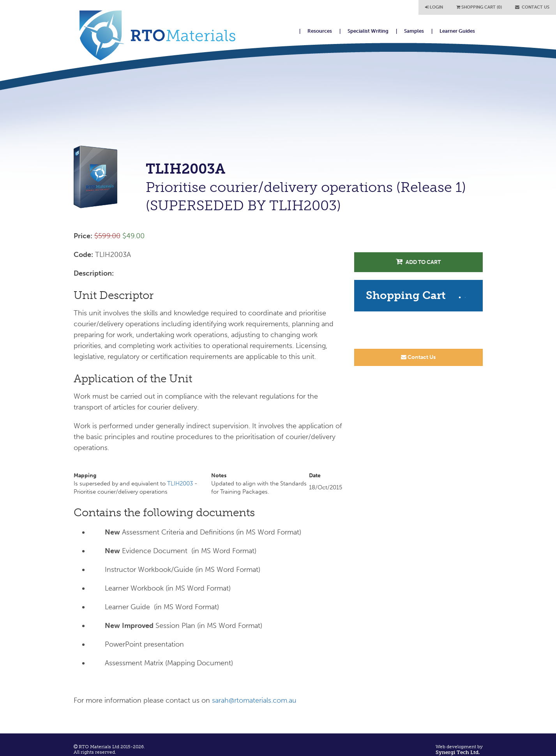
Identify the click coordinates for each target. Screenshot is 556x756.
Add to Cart (418, 262)
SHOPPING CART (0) (479, 7)
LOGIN (434, 7)
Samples (414, 31)
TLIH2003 (180, 483)
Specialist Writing (368, 31)
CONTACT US (532, 7)
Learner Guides (457, 31)
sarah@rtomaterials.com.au (254, 700)
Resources (320, 31)
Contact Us (418, 357)
